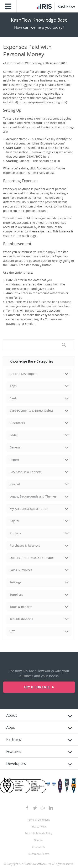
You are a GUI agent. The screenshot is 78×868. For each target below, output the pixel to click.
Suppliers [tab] (16, 595)
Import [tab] (14, 460)
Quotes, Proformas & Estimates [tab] (32, 558)
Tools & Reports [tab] (21, 607)
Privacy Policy (39, 827)
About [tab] (11, 715)
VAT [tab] (12, 631)
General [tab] (15, 447)
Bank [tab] (13, 398)
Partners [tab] (14, 739)
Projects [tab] (15, 533)
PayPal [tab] (14, 521)
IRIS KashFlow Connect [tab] (26, 472)
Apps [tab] (13, 386)
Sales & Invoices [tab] (21, 570)
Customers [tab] (17, 423)
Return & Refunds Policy (38, 833)
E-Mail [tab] (14, 435)
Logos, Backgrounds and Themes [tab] (33, 496)
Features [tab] (14, 751)
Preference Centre (39, 854)
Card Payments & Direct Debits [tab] (32, 411)
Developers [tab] (16, 763)
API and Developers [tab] (23, 374)
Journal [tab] (15, 484)
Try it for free (37, 687)
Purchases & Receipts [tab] (25, 545)
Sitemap (38, 840)
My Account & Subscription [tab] (29, 509)
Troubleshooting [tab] (21, 619)
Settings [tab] (15, 582)
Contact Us (39, 847)
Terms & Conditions (38, 820)
